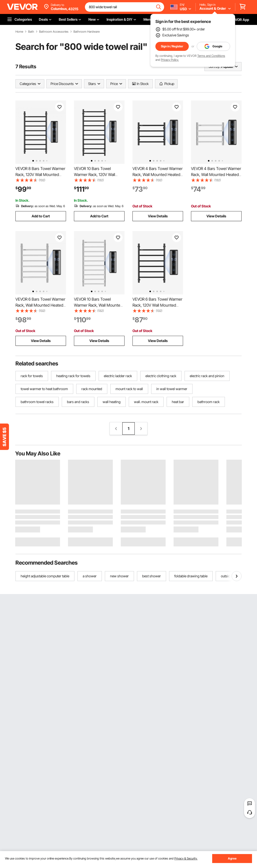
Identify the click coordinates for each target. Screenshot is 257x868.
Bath (31, 32)
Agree (232, 858)
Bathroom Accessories (54, 32)
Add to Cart (41, 216)
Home (19, 32)
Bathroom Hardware (87, 32)
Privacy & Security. (186, 858)
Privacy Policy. (170, 60)
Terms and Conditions (211, 56)
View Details (158, 216)
